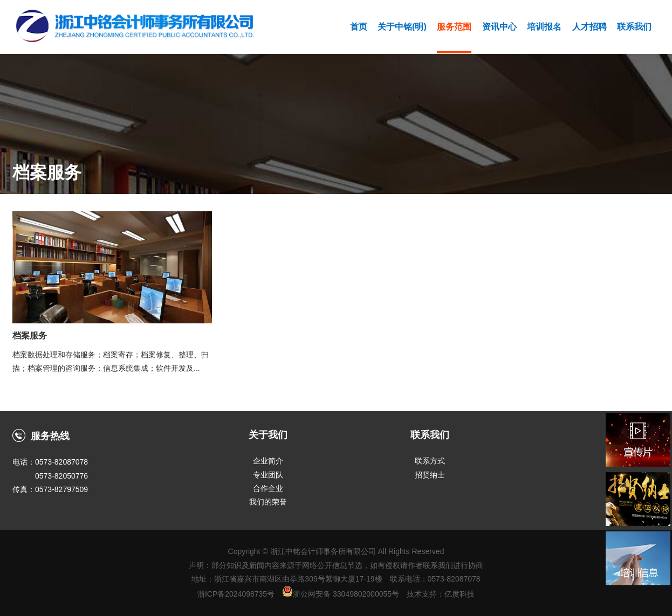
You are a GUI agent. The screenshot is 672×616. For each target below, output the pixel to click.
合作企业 (268, 488)
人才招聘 (589, 27)
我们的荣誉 (268, 502)
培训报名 (544, 27)
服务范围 (454, 27)
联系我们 (634, 27)
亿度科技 (460, 594)
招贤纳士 (430, 475)
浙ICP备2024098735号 (236, 594)
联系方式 (430, 461)
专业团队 (268, 475)
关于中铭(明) (402, 27)
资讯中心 (499, 27)
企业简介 (268, 461)
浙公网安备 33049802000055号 (341, 594)
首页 (359, 27)
